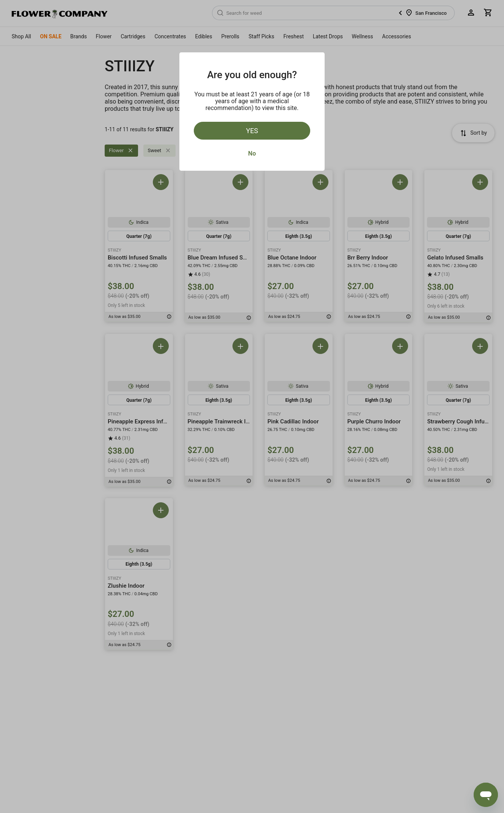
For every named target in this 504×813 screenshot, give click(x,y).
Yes (252, 131)
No (252, 153)
